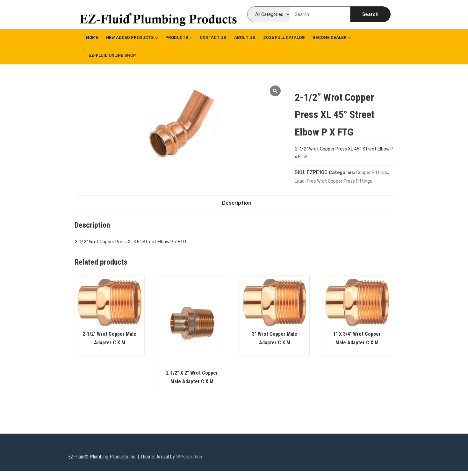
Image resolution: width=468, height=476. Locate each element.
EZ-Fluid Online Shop (112, 55)
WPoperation (189, 457)
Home (92, 37)
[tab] (237, 203)
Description (237, 203)
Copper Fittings (372, 173)
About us (245, 37)
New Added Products (130, 37)
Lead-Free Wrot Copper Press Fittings (333, 181)
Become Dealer (330, 37)
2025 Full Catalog (284, 37)
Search (370, 14)
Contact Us (213, 37)
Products (177, 37)
